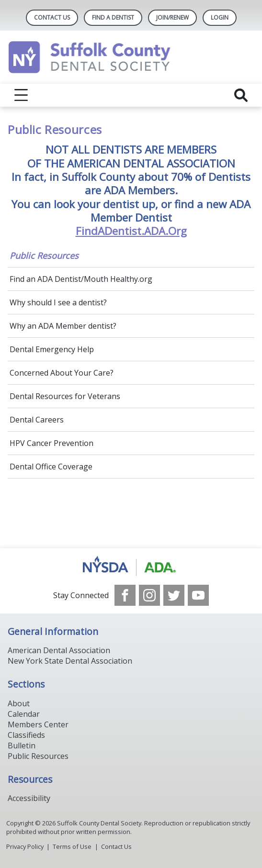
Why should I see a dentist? (58, 302)
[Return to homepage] (131, 57)
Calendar (24, 714)
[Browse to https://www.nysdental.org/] (131, 567)
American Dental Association (59, 650)
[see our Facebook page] (125, 595)
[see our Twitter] (174, 595)
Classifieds (26, 735)
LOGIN (220, 17)
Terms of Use (72, 846)
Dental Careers (37, 420)
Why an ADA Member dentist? (63, 326)
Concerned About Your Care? (62, 373)
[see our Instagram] (149, 595)
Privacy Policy (25, 846)
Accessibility (29, 798)
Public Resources (44, 256)
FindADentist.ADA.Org (131, 231)
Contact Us (52, 17)
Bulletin (22, 746)
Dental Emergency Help (52, 349)
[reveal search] (241, 95)
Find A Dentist (113, 17)
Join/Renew (172, 17)
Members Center (38, 724)
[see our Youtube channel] (198, 595)
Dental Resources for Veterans (65, 396)
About (19, 703)
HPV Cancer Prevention (51, 443)
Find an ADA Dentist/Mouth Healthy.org (81, 279)
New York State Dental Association (70, 661)
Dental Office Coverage (51, 467)
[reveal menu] (21, 95)
